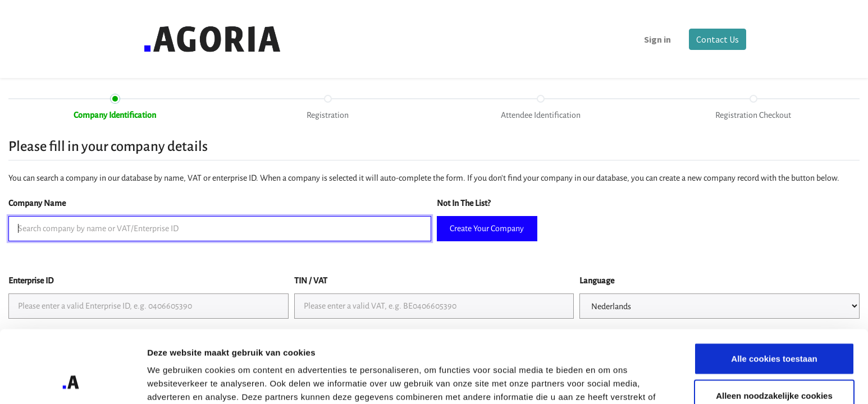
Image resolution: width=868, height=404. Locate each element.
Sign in (657, 39)
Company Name (37, 203)
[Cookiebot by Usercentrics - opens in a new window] (73, 382)
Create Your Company (487, 228)
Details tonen (607, 382)
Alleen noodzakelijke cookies (774, 331)
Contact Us (717, 39)
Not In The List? (463, 203)
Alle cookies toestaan (774, 294)
